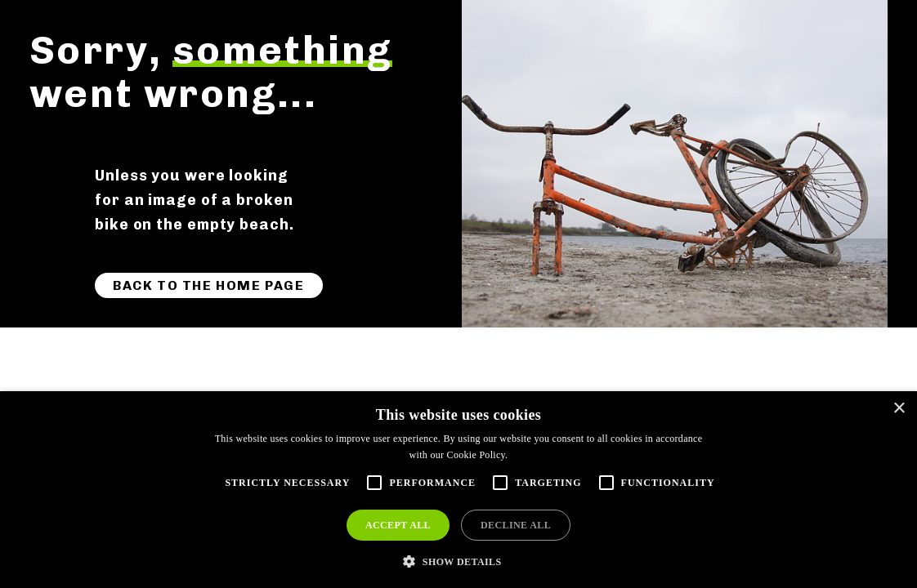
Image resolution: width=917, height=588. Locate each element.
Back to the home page (209, 285)
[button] (458, 561)
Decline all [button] (516, 525)
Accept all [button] (398, 525)
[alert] (458, 490)
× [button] (899, 409)
